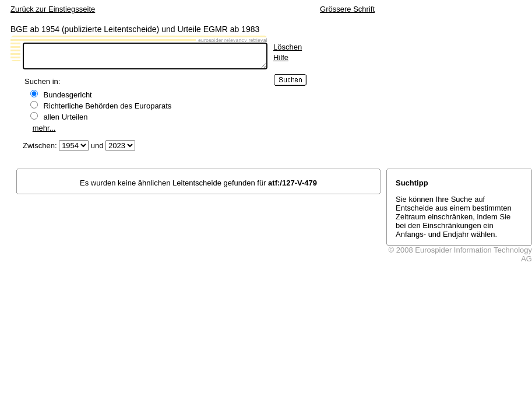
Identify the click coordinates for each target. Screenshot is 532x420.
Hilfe (281, 57)
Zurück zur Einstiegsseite (53, 9)
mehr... (44, 128)
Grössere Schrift (347, 9)
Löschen (288, 47)
